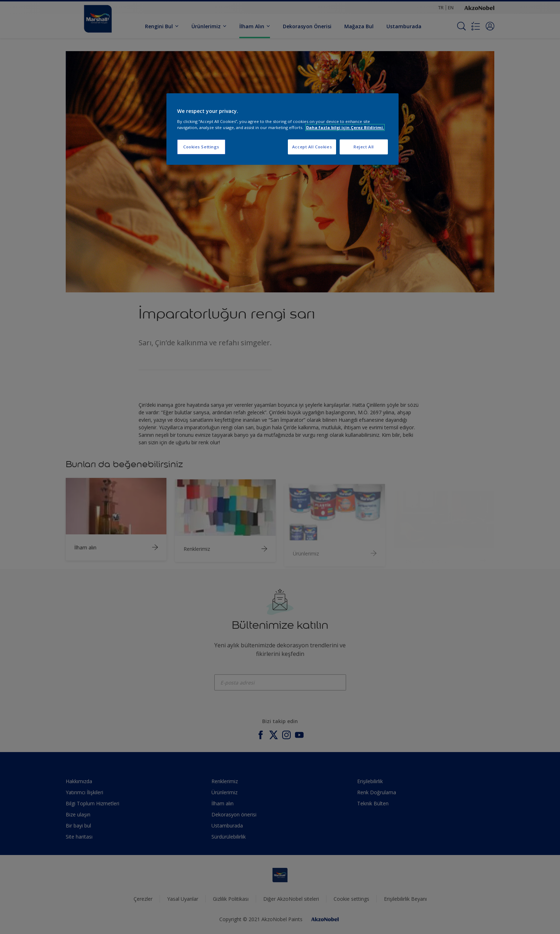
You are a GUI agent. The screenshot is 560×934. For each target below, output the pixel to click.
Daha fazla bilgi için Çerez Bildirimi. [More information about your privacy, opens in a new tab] (345, 127)
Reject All (364, 147)
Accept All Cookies (312, 147)
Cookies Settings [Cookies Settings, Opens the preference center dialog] (201, 147)
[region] (282, 129)
